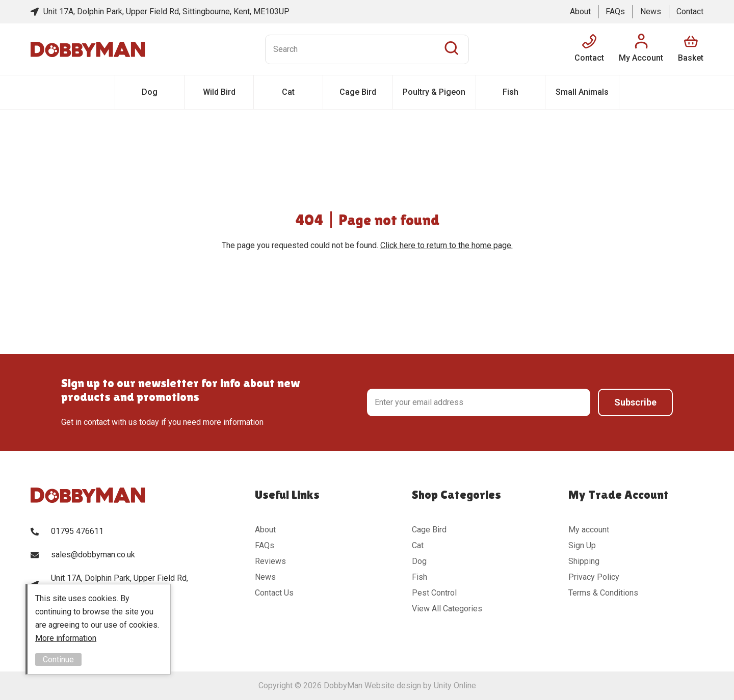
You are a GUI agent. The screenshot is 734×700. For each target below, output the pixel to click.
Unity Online (455, 685)
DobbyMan (88, 49)
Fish (510, 92)
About (580, 11)
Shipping (584, 561)
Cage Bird (358, 92)
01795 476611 (77, 531)
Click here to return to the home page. (447, 245)
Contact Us (274, 593)
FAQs (615, 11)
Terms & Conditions (603, 593)
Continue (58, 659)
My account (589, 530)
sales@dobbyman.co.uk (93, 555)
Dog (150, 92)
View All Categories (447, 609)
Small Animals (582, 92)
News (651, 11)
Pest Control (434, 593)
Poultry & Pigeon (434, 92)
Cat (288, 92)
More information (66, 638)
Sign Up (582, 545)
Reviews (270, 561)
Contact (690, 11)
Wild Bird (219, 92)
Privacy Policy (594, 577)
